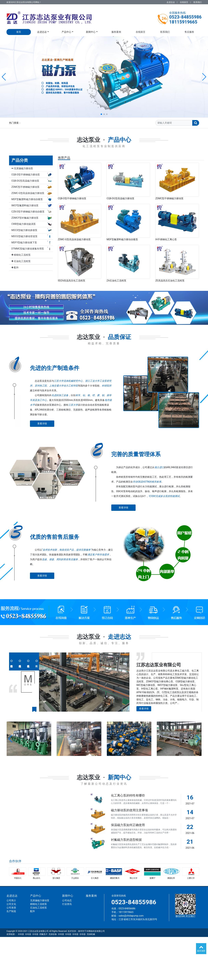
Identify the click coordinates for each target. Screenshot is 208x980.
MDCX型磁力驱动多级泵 (32, 230)
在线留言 (184, 2)
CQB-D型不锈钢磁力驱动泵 (32, 175)
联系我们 (198, 2)
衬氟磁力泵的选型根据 (126, 840)
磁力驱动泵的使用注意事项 (129, 810)
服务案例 (116, 32)
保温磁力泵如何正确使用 (128, 825)
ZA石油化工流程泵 (116, 281)
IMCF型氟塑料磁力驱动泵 (32, 206)
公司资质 (11, 908)
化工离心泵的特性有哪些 (128, 795)
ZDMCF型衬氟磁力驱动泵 (32, 218)
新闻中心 (91, 32)
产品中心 (66, 32)
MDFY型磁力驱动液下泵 (32, 243)
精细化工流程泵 (21, 255)
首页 (19, 32)
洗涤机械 (91, 934)
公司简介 (11, 900)
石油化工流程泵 (21, 261)
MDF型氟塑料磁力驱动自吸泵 (32, 199)
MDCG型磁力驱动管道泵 (32, 236)
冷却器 (21, 934)
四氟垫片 (43, 934)
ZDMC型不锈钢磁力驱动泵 (32, 187)
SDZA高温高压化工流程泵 (72, 281)
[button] (4, 77)
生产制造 (11, 911)
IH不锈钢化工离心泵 (166, 239)
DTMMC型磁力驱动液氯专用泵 (32, 249)
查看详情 (42, 424)
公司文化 (11, 904)
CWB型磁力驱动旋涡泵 (32, 224)
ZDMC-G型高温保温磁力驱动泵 (32, 193)
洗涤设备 (53, 934)
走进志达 (171, 2)
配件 (15, 268)
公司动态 (67, 900)
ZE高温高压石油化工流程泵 (170, 281)
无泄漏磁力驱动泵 (22, 168)
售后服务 (189, 32)
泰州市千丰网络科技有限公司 (91, 931)
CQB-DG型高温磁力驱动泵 (32, 181)
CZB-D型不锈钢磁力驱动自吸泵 (32, 212)
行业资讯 (67, 904)
